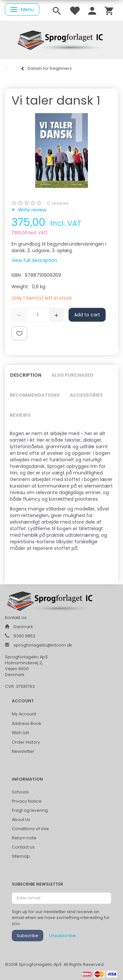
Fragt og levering (30, 810)
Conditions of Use (30, 829)
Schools (20, 792)
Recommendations (35, 395)
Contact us (23, 847)
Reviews (20, 415)
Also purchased (72, 375)
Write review (31, 210)
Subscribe (28, 936)
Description (26, 375)
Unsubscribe (62, 936)
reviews (58, 203)
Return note (24, 838)
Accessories (86, 395)
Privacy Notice (27, 801)
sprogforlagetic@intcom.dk (43, 645)
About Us (21, 820)
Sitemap (21, 856)
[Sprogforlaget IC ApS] (62, 39)
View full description (34, 260)
